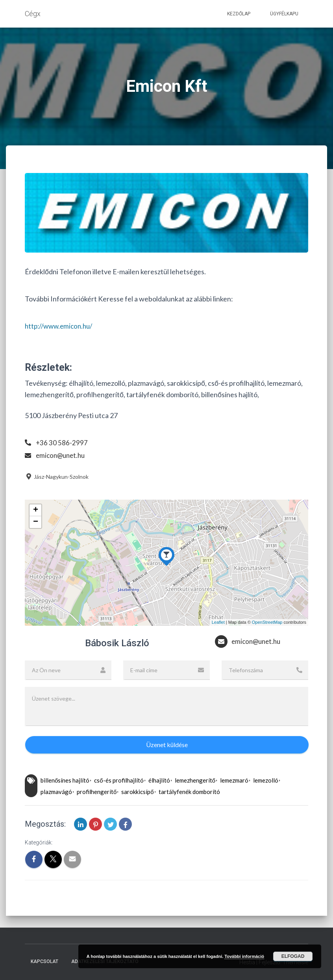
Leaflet (218, 622)
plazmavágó (56, 792)
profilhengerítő (97, 792)
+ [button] (36, 510)
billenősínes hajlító (65, 780)
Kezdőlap (239, 14)
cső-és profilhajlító (119, 780)
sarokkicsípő (137, 792)
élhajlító (159, 780)
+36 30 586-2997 (62, 443)
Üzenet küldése (167, 745)
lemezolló (266, 780)
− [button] (36, 522)
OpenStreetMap (267, 622)
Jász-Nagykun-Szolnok (57, 477)
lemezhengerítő (195, 780)
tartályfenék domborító (189, 792)
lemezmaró (234, 780)
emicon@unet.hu (62, 455)
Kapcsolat (44, 961)
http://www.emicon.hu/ (61, 326)
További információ (244, 956)
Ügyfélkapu (284, 14)
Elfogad (293, 956)
